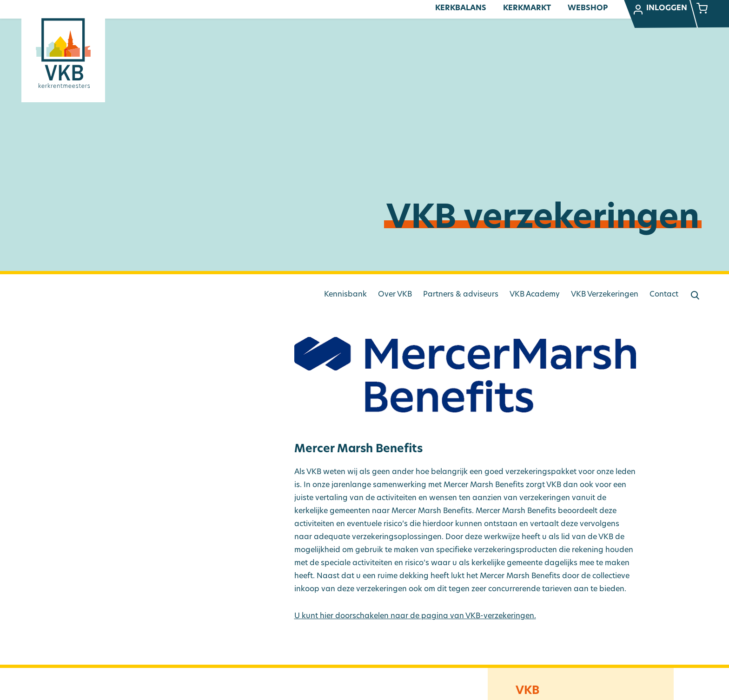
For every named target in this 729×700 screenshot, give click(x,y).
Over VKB (395, 295)
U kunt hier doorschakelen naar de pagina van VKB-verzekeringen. (415, 616)
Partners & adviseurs (461, 295)
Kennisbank (345, 295)
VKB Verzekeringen (605, 295)
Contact (664, 295)
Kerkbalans (461, 8)
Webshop (588, 8)
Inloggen (660, 10)
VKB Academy (535, 295)
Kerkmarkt (527, 8)
